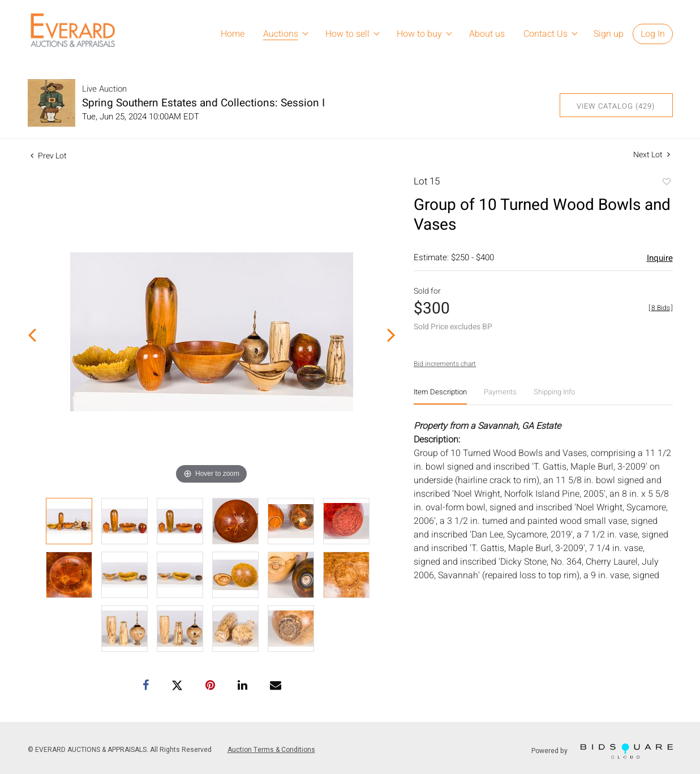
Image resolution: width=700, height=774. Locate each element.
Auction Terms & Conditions (271, 750)
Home (233, 34)
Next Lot (652, 155)
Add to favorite (666, 183)
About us (487, 34)
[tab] (440, 396)
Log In (653, 34)
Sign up (609, 34)
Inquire (660, 258)
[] (661, 308)
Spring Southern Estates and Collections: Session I (203, 103)
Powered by (602, 751)
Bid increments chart (445, 364)
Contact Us (546, 34)
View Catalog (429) (616, 106)
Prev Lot (49, 156)
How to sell (347, 34)
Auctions (281, 34)
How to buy (419, 34)
